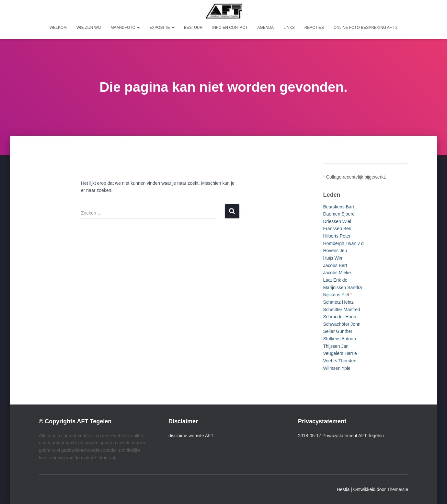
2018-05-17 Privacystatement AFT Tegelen (341, 436)
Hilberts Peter (337, 236)
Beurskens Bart (339, 207)
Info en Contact (230, 28)
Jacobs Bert (335, 265)
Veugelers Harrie (340, 353)
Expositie (162, 28)
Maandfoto (125, 28)
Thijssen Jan (336, 346)
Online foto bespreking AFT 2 (366, 28)
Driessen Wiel (337, 221)
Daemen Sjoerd (339, 214)
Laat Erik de (335, 280)
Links (289, 28)
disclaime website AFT (191, 436)
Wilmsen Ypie (337, 368)
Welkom (58, 28)
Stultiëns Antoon (340, 339)
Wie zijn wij (89, 28)
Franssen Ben (337, 229)
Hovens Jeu (335, 251)
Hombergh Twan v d (344, 243)
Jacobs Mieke (337, 273)
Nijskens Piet (336, 295)
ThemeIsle (398, 489)
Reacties (314, 28)
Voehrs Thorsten (340, 361)
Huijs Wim (333, 258)
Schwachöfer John (342, 324)
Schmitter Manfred (342, 310)
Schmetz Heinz (338, 302)
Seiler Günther (338, 331)
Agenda (265, 28)
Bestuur (193, 28)
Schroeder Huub (340, 317)
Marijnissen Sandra (343, 287)
